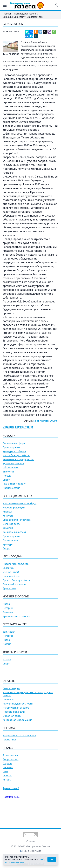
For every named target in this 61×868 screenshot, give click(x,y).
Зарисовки (9, 632)
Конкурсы (8, 516)
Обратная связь (12, 734)
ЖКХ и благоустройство (17, 455)
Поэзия (7, 644)
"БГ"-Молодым (13, 557)
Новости (9, 436)
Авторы (7, 798)
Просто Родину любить (16, 580)
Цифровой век (11, 576)
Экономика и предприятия (18, 459)
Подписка (8, 718)
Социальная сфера (14, 443)
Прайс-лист (9, 758)
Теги (5, 790)
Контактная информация (17, 738)
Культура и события (14, 451)
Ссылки (30, 841)
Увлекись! (8, 568)
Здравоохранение (13, 463)
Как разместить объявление (19, 754)
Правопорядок (11, 447)
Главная (7, 14)
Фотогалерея (10, 774)
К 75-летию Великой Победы (20, 503)
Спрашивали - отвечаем (17, 520)
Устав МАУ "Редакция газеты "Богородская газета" (28, 712)
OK (52, 859)
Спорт (6, 480)
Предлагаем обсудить (16, 564)
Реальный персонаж (15, 584)
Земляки (8, 528)
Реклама (9, 747)
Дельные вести (11, 524)
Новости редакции (14, 508)
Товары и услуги (15, 652)
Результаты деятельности (18, 722)
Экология (8, 472)
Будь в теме (9, 588)
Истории (8, 636)
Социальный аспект (14, 17)
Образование (11, 468)
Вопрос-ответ (10, 778)
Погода (7, 476)
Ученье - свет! (11, 572)
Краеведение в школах (16, 616)
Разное (7, 660)
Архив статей (11, 807)
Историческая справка (16, 726)
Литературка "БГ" (15, 624)
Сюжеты (7, 794)
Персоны (8, 786)
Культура (8, 544)
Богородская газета (25, 14)
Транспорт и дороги (14, 484)
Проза (6, 604)
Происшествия (11, 488)
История (8, 608)
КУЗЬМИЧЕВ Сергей (46, 421)
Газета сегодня (11, 707)
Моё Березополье (16, 597)
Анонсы (7, 512)
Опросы (7, 782)
